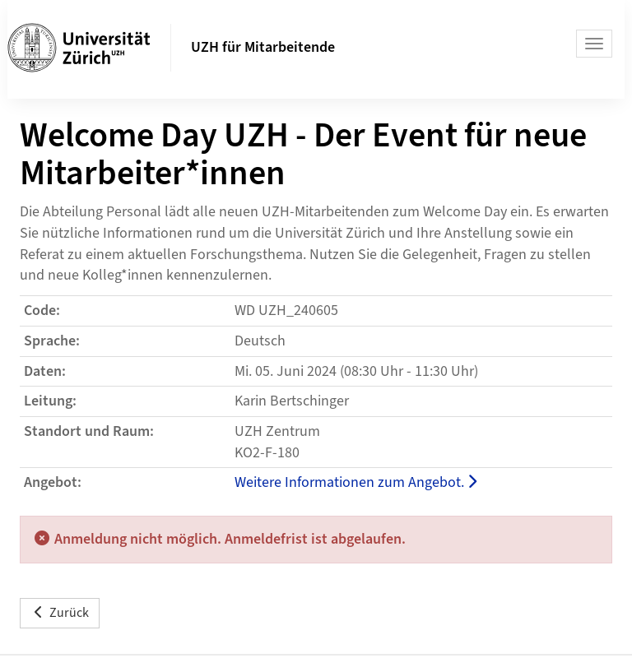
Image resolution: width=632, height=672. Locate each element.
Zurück (60, 613)
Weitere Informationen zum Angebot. (355, 482)
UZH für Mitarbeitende (263, 47)
